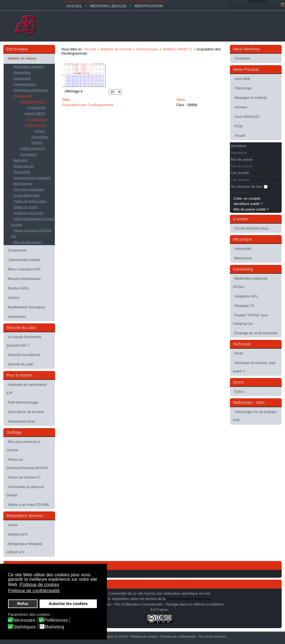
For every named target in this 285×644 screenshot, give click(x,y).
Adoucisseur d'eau (21, 421)
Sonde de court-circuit (28, 213)
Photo (239, 353)
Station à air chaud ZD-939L (29, 505)
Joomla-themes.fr (154, 640)
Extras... (240, 392)
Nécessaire (24, 620)
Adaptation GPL (246, 296)
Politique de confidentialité (178, 636)
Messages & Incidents (251, 98)
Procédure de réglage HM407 (35, 110)
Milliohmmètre (23, 184)
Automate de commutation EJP (27, 389)
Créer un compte (247, 198)
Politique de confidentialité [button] (34, 591)
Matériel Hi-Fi (18, 535)
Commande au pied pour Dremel (25, 491)
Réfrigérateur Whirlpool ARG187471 (24, 548)
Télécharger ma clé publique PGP (255, 416)
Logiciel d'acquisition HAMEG (40, 137)
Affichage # (74, 91)
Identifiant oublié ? (248, 204)
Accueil (74, 6)
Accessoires (29, 154)
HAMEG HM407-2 (33, 102)
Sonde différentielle (26, 195)
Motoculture (243, 258)
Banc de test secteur (27, 242)
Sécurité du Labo (20, 364)
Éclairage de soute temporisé (256, 333)
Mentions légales (108, 6)
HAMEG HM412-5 (33, 148)
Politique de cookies (144, 636)
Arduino (13, 298)
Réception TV (245, 306)
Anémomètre (22, 72)
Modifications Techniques (26, 307)
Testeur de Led (24, 166)
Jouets (13, 525)
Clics (181, 100)
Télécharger (243, 88)
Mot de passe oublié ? (251, 209)
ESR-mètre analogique (29, 189)
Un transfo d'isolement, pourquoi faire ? (24, 341)
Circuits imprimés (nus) (251, 228)
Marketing (55, 627)
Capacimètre (22, 78)
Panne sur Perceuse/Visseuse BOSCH (27, 464)
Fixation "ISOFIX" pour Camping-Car (250, 319)
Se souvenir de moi (246, 186)
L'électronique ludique (24, 260)
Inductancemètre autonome (32, 178)
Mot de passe (242, 159)
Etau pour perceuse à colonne (23, 446)
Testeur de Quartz (25, 207)
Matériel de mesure (22, 58)
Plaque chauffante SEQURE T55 (31, 233)
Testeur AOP (22, 172)
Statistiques (25, 627)
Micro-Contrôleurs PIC (24, 269)
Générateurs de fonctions (31, 90)
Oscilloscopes (23, 96)
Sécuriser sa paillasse (24, 355)
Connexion (242, 58)
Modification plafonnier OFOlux (250, 283)
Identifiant (239, 146)
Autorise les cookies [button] (68, 604)
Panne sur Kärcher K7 (24, 477)
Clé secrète (240, 173)
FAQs (239, 126)
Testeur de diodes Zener (30, 201)
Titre (66, 100)
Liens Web (242, 79)
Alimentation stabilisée (29, 67)
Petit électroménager (23, 402)
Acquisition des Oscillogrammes (36, 122)
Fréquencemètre (25, 84)
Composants (17, 250)
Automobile (243, 249)
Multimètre (20, 160)
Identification (149, 6)
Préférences (56, 620)
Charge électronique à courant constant (33, 222)
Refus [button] (23, 604)
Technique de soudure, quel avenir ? (254, 367)
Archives (241, 107)
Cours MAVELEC (247, 117)
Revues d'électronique (24, 279)
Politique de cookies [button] (39, 585)
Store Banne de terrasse (26, 412)
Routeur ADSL (19, 288)
